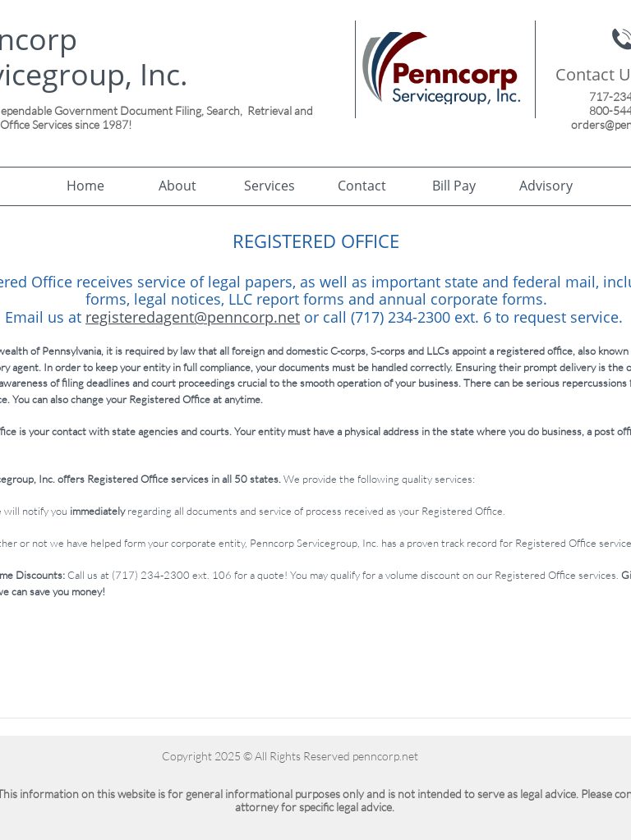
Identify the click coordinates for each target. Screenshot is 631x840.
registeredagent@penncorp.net (193, 317)
